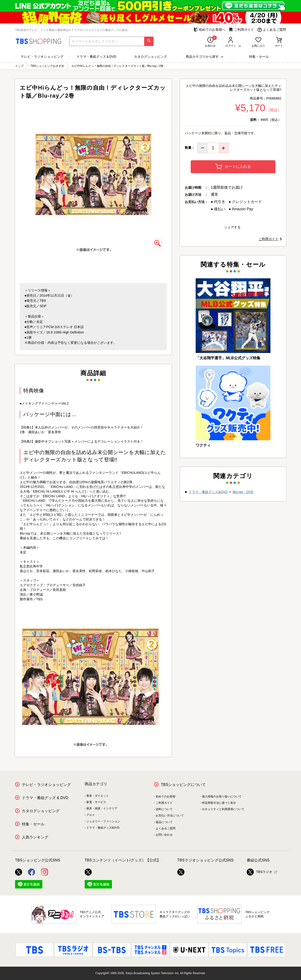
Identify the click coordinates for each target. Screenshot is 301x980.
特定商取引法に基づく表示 (219, 803)
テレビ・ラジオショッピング (42, 57)
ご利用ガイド (241, 30)
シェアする (232, 227)
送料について (164, 809)
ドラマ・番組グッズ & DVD (45, 798)
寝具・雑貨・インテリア (102, 808)
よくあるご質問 (272, 30)
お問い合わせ (164, 835)
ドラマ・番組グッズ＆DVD (96, 57)
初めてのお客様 (166, 796)
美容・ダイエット (98, 796)
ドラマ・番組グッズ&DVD (208, 492)
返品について (164, 822)
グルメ (91, 815)
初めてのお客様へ (209, 30)
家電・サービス (96, 802)
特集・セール (259, 57)
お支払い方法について (170, 815)
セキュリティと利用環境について (223, 809)
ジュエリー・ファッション (103, 821)
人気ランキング (35, 837)
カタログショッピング (150, 57)
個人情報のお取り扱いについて (222, 796)
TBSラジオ (259, 872)
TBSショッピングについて (183, 785)
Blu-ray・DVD (243, 492)
